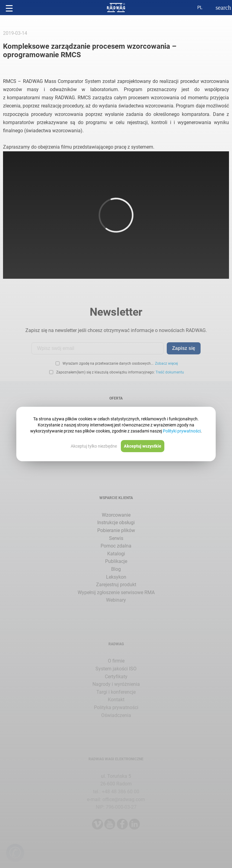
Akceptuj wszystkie (143, 446)
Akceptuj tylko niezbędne (94, 446)
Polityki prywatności (182, 431)
